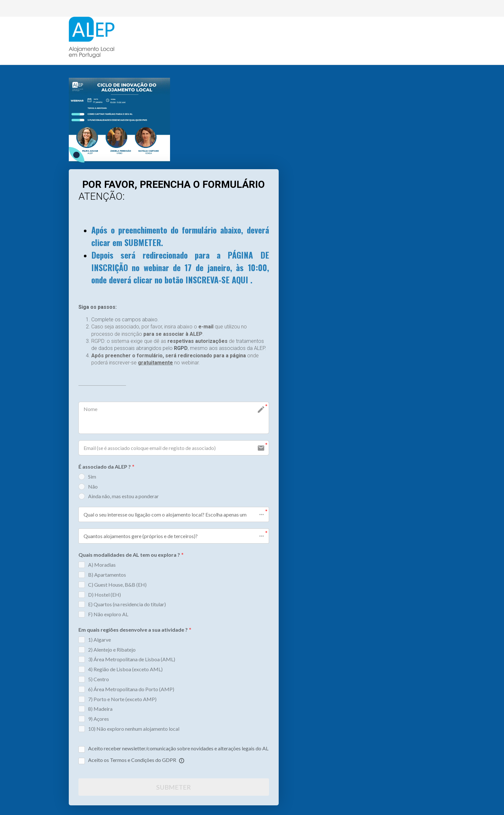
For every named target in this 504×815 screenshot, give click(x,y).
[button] (174, 514)
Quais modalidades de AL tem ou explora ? (131, 555)
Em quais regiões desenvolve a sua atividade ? (135, 630)
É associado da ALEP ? (107, 467)
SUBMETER (174, 787)
